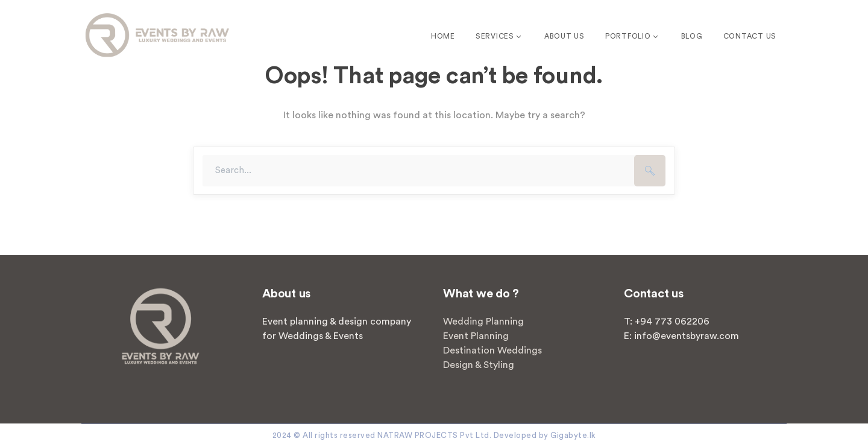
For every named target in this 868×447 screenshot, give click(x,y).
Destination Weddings (492, 350)
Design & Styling (479, 365)
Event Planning (476, 336)
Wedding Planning (483, 322)
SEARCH (650, 171)
